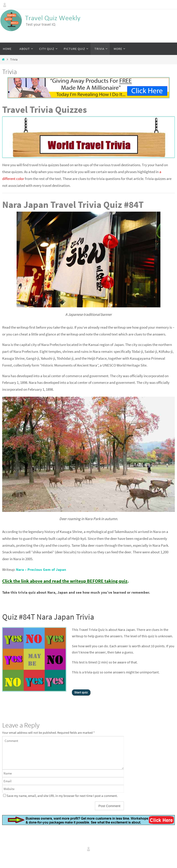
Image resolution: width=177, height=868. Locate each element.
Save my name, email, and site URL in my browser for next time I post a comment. (62, 796)
